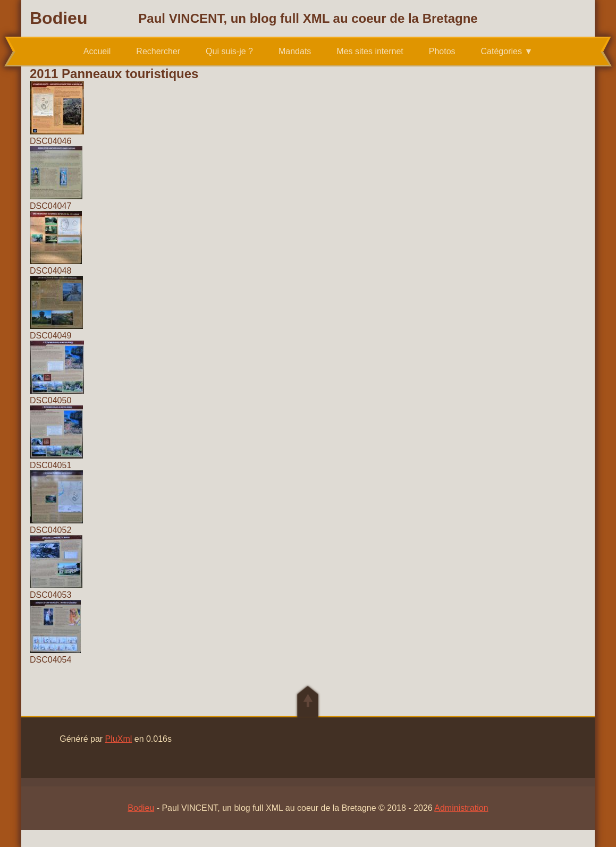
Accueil (97, 51)
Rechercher (158, 51)
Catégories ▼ (507, 51)
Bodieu (58, 18)
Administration (461, 808)
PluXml (119, 739)
